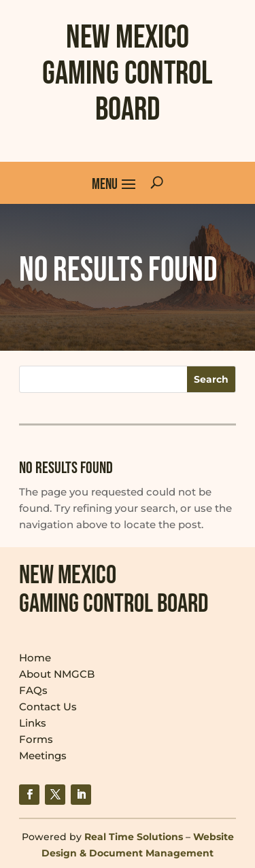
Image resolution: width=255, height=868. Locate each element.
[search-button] (157, 183)
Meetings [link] (43, 756)
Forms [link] (36, 739)
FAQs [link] (33, 690)
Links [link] (33, 723)
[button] (114, 183)
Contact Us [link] (48, 707)
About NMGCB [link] (57, 674)
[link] (29, 795)
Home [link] (35, 658)
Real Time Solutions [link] (134, 837)
